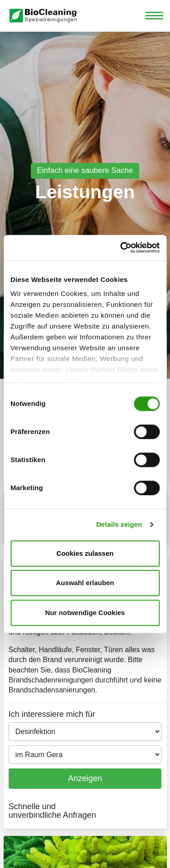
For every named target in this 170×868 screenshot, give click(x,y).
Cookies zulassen (85, 553)
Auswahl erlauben (85, 583)
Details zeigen (119, 524)
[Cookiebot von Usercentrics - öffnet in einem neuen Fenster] (121, 248)
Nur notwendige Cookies (85, 613)
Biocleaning (43, 16)
